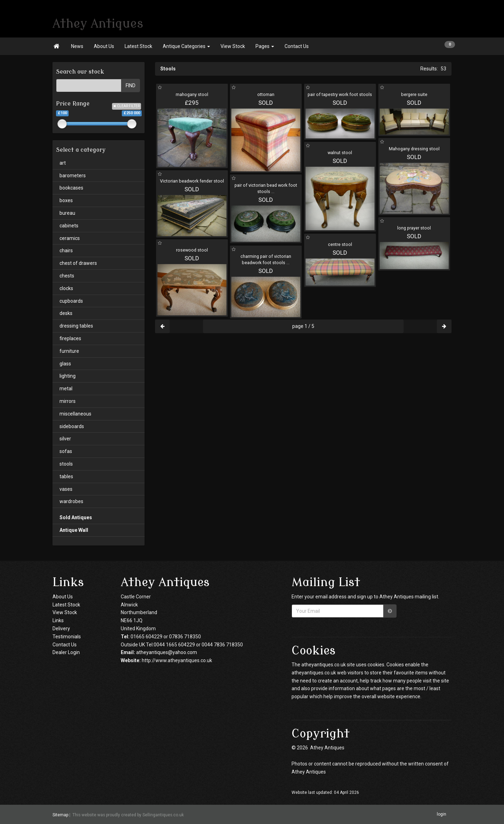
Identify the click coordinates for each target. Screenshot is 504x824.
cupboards (71, 301)
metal (66, 389)
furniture (69, 351)
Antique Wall (74, 530)
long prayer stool (414, 228)
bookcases (71, 188)
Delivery (61, 629)
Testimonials (67, 637)
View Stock (233, 46)
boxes (66, 200)
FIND (131, 85)
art (63, 163)
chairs (66, 250)
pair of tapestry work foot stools (340, 94)
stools (66, 464)
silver (65, 439)
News (77, 46)
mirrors (68, 401)
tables (66, 476)
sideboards (72, 426)
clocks (66, 288)
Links (58, 620)
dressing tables (76, 326)
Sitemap (60, 815)
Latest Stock (138, 46)
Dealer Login (66, 652)
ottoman (266, 94)
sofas (66, 451)
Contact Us (297, 46)
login (442, 814)
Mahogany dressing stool (414, 149)
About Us (104, 46)
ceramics (70, 238)
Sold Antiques (76, 517)
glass (65, 364)
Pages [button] (265, 46)
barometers (73, 176)
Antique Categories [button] (186, 46)
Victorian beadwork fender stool (192, 181)
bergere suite (414, 94)
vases (66, 489)
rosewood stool (192, 250)
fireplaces (70, 338)
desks (66, 313)
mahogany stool (192, 94)
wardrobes (71, 501)
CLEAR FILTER (127, 106)
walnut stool (340, 153)
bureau (67, 213)
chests (67, 276)
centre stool (340, 244)
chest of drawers (78, 263)
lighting (68, 376)
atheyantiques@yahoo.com (167, 652)
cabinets (69, 226)
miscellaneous (75, 414)
